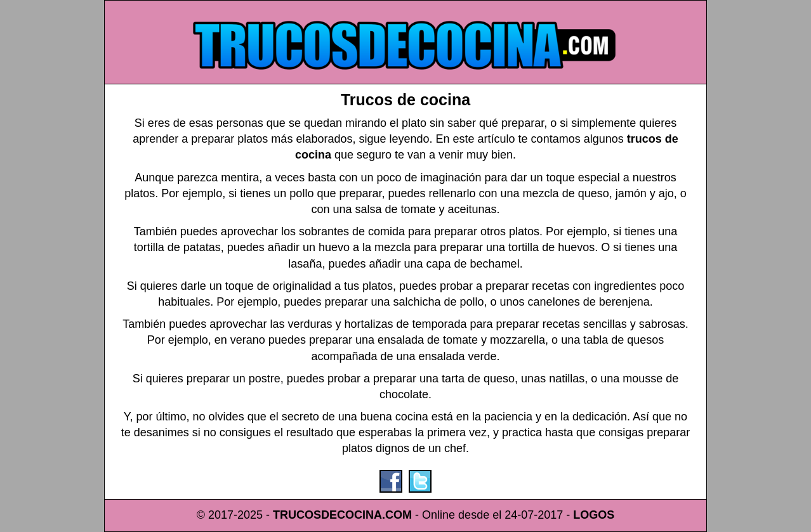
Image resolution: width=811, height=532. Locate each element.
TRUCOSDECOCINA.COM (342, 515)
